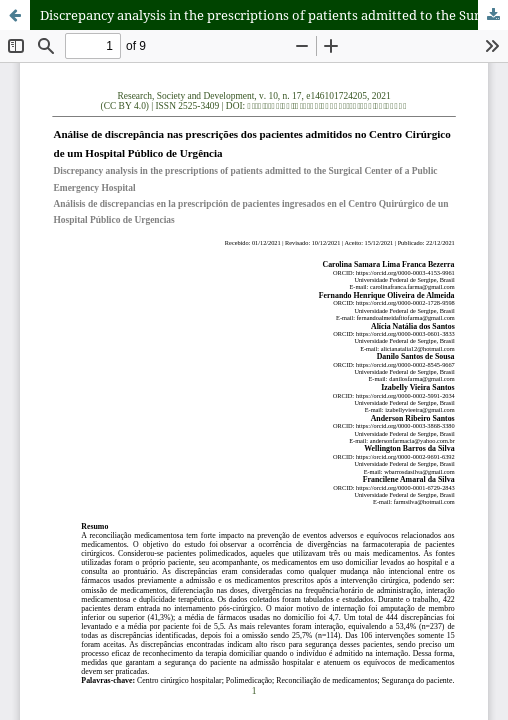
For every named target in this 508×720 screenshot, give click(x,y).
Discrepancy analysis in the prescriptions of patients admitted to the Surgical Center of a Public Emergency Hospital (274, 15)
